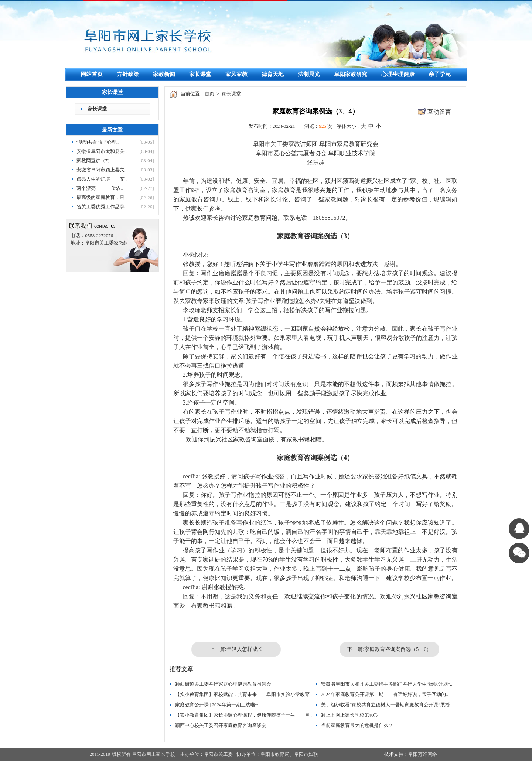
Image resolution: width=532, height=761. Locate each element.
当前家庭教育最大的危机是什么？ (357, 725)
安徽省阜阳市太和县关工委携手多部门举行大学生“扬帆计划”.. (387, 684)
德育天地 (273, 74)
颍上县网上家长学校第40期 (350, 715)
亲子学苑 (440, 74)
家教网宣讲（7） (95, 161)
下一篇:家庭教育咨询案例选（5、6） (389, 649)
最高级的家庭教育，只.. (102, 197)
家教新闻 (164, 74)
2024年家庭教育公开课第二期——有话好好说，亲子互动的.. (385, 694)
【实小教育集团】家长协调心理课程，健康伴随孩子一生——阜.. (244, 715)
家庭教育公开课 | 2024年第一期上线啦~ (216, 705)
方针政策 (128, 74)
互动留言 (439, 112)
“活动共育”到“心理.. (98, 142)
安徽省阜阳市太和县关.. (102, 151)
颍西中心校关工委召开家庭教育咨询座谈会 (221, 725)
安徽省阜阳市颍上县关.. (102, 170)
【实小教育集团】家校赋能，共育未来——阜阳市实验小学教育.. (244, 694)
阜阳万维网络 (423, 754)
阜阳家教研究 (351, 74)
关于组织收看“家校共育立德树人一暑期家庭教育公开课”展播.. (387, 705)
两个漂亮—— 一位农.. (100, 188)
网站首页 (92, 74)
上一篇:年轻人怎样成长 (236, 649)
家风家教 (236, 74)
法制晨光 (309, 74)
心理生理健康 (398, 74)
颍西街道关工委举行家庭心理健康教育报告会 (223, 684)
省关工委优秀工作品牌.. (102, 207)
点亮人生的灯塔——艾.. (102, 179)
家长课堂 (200, 74)
